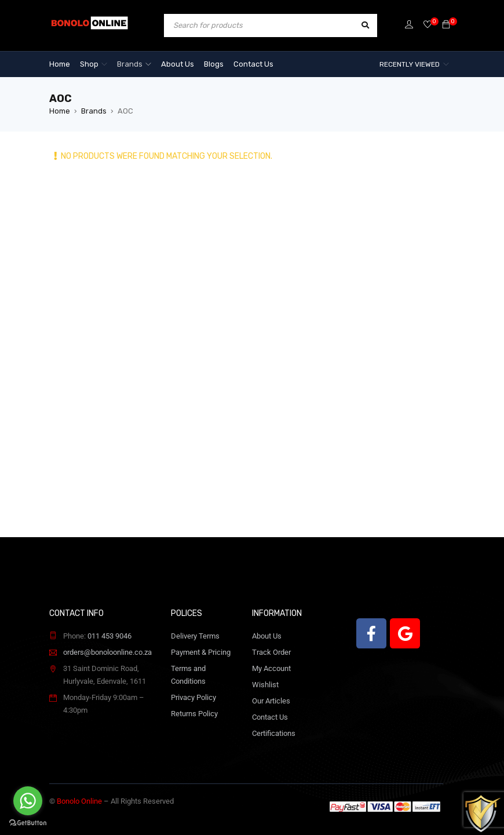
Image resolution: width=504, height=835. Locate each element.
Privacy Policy (193, 697)
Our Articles (271, 701)
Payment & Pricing (201, 652)
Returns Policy (194, 714)
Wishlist (265, 685)
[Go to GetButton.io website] (28, 823)
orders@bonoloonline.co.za (107, 652)
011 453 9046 (109, 636)
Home (60, 111)
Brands (94, 111)
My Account (271, 668)
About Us (267, 636)
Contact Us (270, 717)
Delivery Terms (195, 636)
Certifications (274, 733)
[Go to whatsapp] (28, 801)
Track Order (271, 652)
